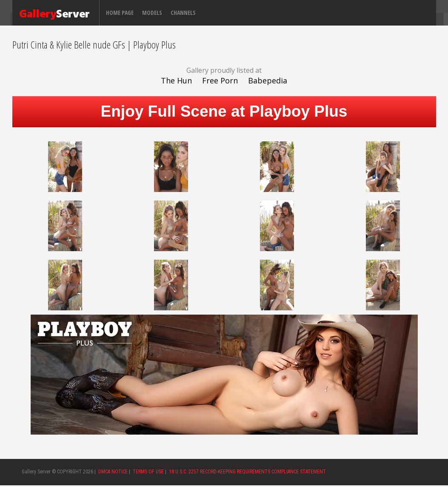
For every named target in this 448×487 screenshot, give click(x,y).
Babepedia (268, 80)
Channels (183, 13)
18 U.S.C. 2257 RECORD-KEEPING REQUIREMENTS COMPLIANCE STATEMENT (247, 472)
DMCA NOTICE (113, 472)
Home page (120, 13)
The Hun (176, 80)
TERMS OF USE (148, 472)
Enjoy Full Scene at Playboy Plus (224, 111)
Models (152, 13)
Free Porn (220, 80)
